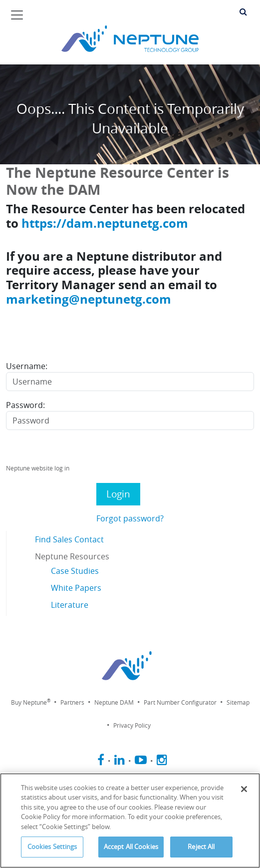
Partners (72, 702)
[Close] (244, 789)
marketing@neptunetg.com (89, 299)
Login (118, 494)
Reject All (201, 847)
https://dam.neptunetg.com (105, 223)
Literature (70, 605)
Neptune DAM (114, 702)
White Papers (76, 588)
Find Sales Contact (69, 539)
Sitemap (238, 702)
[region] (130, 821)
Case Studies (75, 571)
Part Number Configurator (180, 702)
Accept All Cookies (131, 847)
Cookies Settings (52, 847)
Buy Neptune (31, 702)
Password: (25, 405)
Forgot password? (130, 518)
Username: (27, 366)
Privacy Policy (132, 725)
